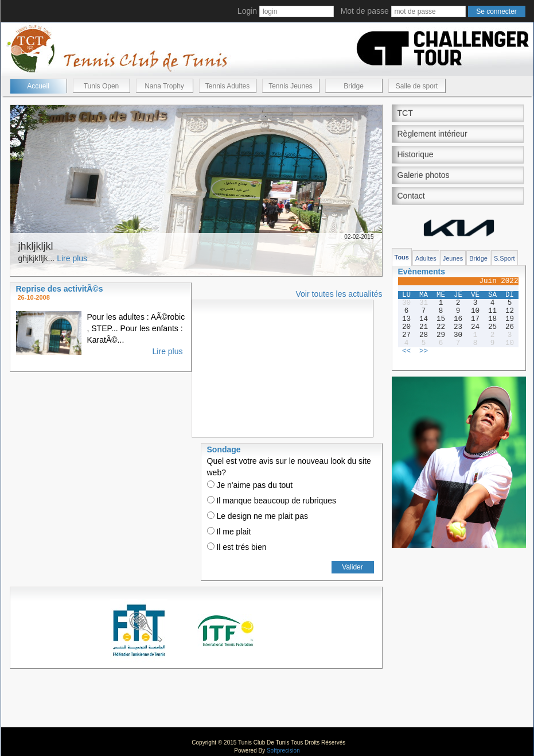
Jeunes (453, 258)
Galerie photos (424, 175)
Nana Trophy (164, 86)
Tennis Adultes (227, 86)
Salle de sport (417, 86)
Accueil (38, 86)
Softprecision (283, 751)
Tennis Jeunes (291, 86)
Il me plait (229, 532)
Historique (416, 154)
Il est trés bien (237, 547)
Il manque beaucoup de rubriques (272, 501)
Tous (402, 257)
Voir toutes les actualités (339, 294)
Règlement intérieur (432, 134)
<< (406, 351)
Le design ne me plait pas (258, 516)
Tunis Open (102, 86)
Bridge (354, 86)
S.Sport (504, 258)
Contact (411, 196)
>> (424, 351)
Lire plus (72, 258)
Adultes (426, 258)
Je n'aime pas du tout (250, 485)
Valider (352, 567)
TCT (405, 113)
